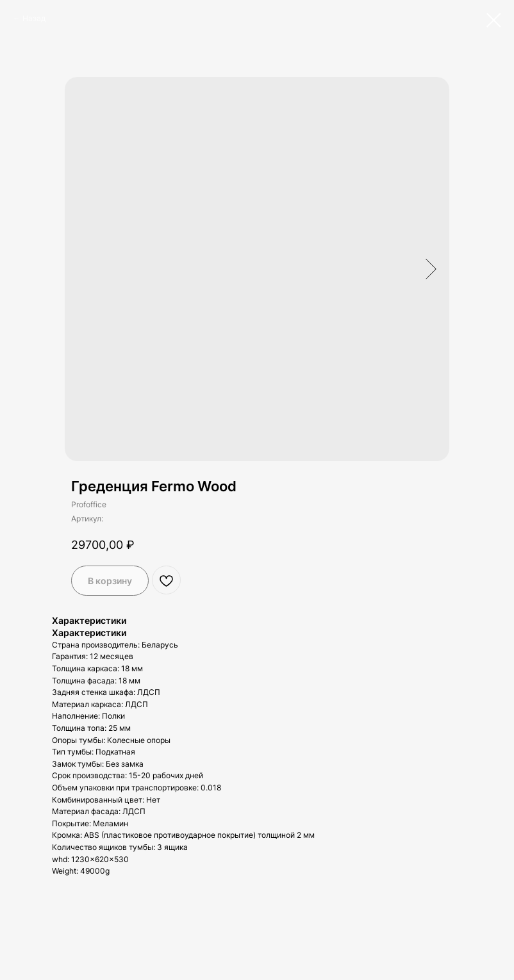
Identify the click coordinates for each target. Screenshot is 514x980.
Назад (34, 18)
